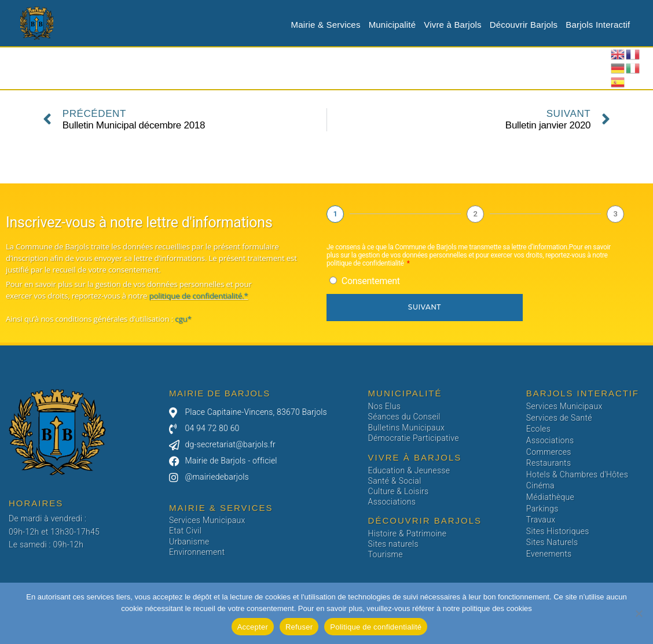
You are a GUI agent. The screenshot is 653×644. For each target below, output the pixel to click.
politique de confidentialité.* (198, 296)
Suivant (425, 307)
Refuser (299, 627)
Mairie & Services (326, 25)
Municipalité (392, 25)
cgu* (182, 319)
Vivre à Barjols (452, 25)
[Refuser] (639, 613)
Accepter (253, 627)
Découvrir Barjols (524, 25)
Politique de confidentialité (376, 627)
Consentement (371, 281)
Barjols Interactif (598, 25)
